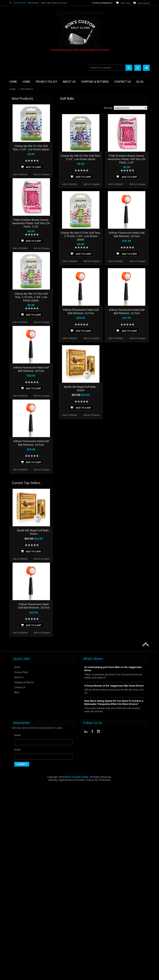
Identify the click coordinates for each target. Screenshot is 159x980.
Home (13, 89)
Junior (13, 159)
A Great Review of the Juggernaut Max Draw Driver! (114, 897)
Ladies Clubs (17, 163)
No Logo (14, 214)
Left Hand (15, 169)
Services (14, 182)
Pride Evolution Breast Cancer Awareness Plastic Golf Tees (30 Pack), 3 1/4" (127, 159)
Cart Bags (15, 140)
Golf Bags (15, 137)
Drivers (13, 128)
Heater (13, 234)
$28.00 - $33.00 (19, 302)
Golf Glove (15, 115)
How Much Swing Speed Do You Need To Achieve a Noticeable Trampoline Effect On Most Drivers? (114, 913)
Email (17, 960)
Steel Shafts (16, 191)
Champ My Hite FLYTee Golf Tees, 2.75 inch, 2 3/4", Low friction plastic (81, 236)
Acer (12, 224)
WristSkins (15, 229)
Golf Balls (15, 112)
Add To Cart (81, 177)
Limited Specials (18, 166)
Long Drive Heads (19, 172)
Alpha (13, 244)
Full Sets (14, 134)
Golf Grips (15, 118)
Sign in (44, 3)
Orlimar (14, 209)
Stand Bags (16, 144)
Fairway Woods (18, 131)
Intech (13, 239)
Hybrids (14, 153)
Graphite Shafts (18, 188)
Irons (12, 156)
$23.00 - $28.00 (19, 296)
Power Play (16, 249)
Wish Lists (125, 3)
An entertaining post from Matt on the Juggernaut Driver (113, 880)
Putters (13, 175)
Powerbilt (15, 219)
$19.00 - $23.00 (19, 290)
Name (18, 946)
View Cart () (144, 3)
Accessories (16, 106)
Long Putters (16, 178)
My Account (33, 3)
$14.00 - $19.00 (19, 283)
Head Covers (17, 150)
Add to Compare (91, 184)
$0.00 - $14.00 (19, 277)
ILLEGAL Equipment (21, 121)
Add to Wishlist (70, 184)
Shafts (13, 185)
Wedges (14, 194)
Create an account (59, 3)
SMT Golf (15, 254)
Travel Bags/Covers (20, 147)
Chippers (14, 125)
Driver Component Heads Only (26, 109)
